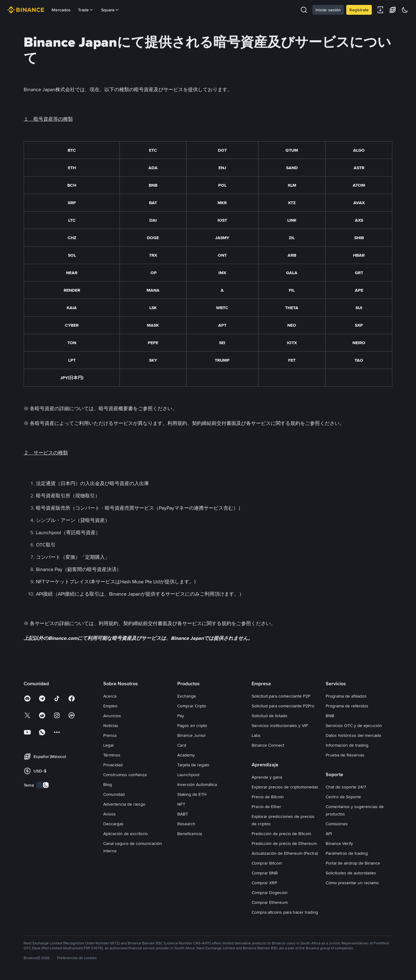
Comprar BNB (265, 873)
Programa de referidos (347, 706)
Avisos (110, 814)
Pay (181, 716)
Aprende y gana (267, 777)
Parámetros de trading (347, 853)
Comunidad (114, 794)
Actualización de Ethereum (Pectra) (285, 853)
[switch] (43, 785)
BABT (183, 814)
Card (182, 745)
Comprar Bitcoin (267, 863)
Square (110, 10)
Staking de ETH (192, 794)
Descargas (113, 824)
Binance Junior (192, 735)
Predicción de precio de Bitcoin (281, 834)
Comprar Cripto (192, 706)
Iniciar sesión (328, 10)
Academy (186, 755)
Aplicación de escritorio (126, 834)
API (329, 834)
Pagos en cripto (192, 725)
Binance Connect (268, 745)
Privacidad (113, 765)
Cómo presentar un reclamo (352, 883)
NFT (181, 804)
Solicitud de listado (269, 716)
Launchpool (188, 775)
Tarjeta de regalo (193, 765)
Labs (256, 735)
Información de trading (347, 745)
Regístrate (359, 10)
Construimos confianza (125, 775)
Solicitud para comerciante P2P (281, 696)
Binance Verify (339, 843)
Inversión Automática (197, 784)
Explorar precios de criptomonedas (285, 787)
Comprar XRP (264, 883)
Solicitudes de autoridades (351, 873)
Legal (108, 745)
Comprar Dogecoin (270, 892)
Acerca (110, 696)
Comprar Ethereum (270, 902)
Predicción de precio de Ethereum (284, 843)
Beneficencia (190, 834)
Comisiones (337, 824)
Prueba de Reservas (345, 755)
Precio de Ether (266, 807)
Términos (112, 755)
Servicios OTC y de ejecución (354, 725)
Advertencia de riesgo (124, 804)
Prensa (110, 735)
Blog (108, 784)
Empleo (110, 706)
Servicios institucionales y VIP (280, 725)
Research (186, 824)
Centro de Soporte (343, 797)
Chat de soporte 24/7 (346, 787)
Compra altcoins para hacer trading (285, 912)
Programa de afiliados (346, 696)
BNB (330, 716)
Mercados (61, 10)
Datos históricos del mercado (353, 735)
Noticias (111, 725)
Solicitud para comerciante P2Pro (283, 706)
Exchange (187, 696)
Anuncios (112, 716)
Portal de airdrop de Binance (353, 863)
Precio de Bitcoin (268, 797)
